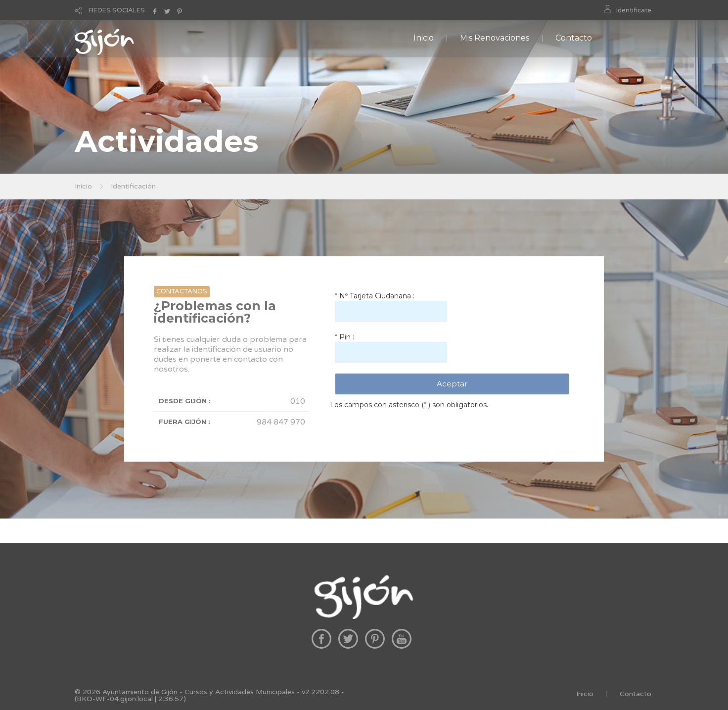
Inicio (424, 38)
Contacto (574, 38)
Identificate (634, 10)
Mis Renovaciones (495, 38)
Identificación (133, 186)
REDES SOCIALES (117, 10)
